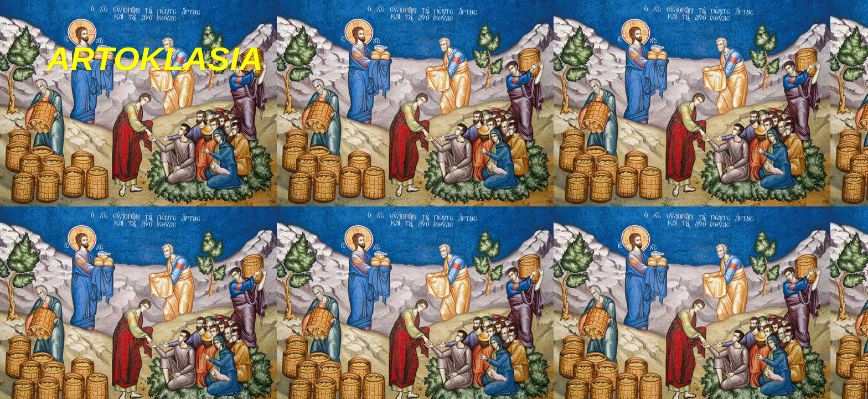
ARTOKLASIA (155, 59)
